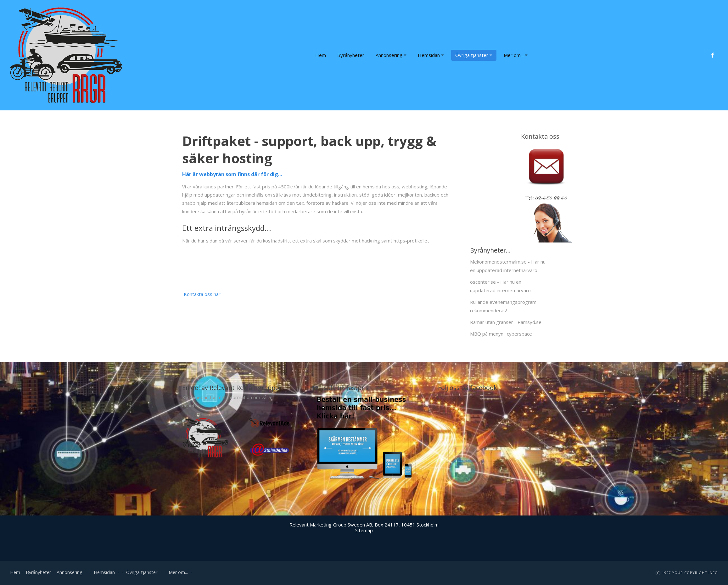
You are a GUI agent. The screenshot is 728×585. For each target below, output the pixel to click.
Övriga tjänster (474, 55)
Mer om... (516, 55)
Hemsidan (431, 55)
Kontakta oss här (202, 294)
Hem (321, 55)
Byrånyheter (351, 55)
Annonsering (391, 55)
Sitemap (364, 530)
